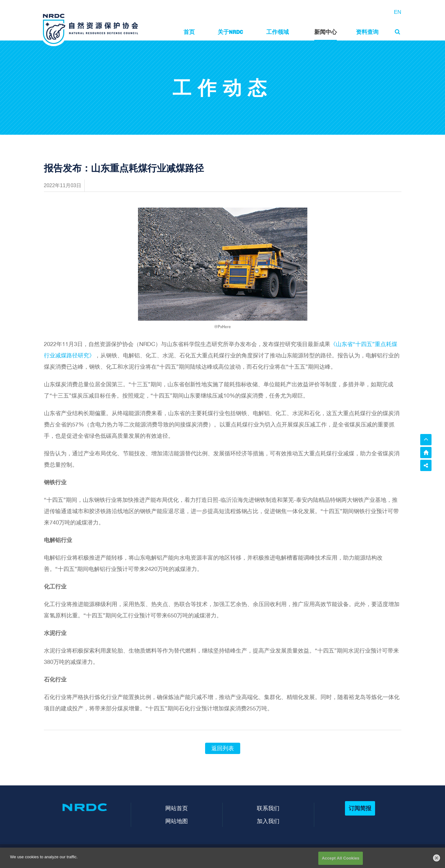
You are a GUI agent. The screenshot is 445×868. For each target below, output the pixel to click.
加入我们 (268, 821)
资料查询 (367, 32)
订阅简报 (360, 808)
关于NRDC (230, 32)
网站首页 (177, 808)
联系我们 (268, 808)
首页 (189, 32)
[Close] (437, 863)
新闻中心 (326, 32)
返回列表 (223, 748)
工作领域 (278, 32)
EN (398, 12)
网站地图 (177, 821)
